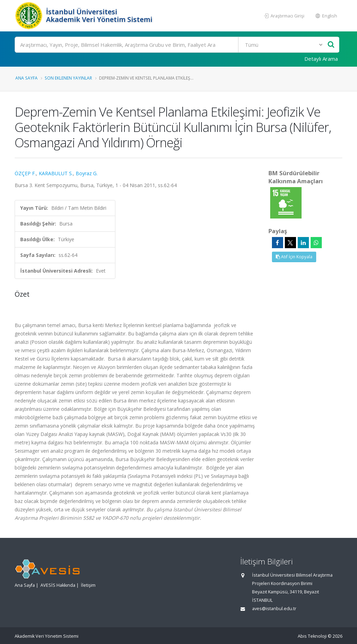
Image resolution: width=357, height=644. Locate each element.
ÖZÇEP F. (25, 173)
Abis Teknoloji (312, 636)
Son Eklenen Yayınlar (68, 78)
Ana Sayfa (26, 78)
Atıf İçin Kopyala (294, 257)
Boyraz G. (87, 173)
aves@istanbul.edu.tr (274, 609)
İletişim (88, 585)
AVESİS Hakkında (58, 585)
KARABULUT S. (56, 173)
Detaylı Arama (321, 59)
